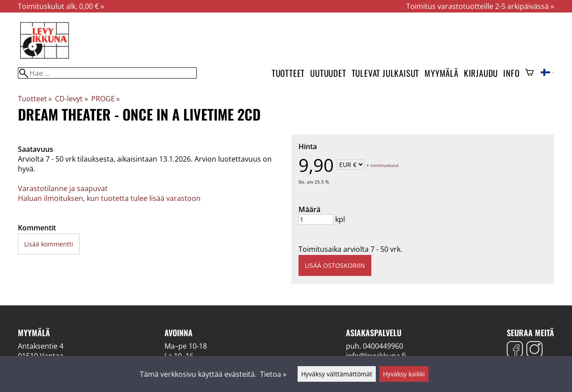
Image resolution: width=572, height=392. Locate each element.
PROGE (105, 99)
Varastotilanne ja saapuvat (63, 188)
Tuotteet (288, 73)
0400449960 (383, 346)
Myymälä (442, 73)
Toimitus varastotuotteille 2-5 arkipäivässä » (480, 6)
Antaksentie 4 (41, 346)
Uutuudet (328, 73)
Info (511, 73)
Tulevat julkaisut (386, 73)
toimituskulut (385, 165)
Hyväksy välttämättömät (337, 374)
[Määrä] (316, 219)
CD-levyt (71, 99)
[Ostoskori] (529, 73)
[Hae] (107, 73)
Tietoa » (273, 374)
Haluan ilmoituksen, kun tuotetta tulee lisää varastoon (109, 198)
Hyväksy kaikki (404, 374)
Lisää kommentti (49, 244)
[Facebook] (515, 350)
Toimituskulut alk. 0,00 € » (61, 6)
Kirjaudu (481, 73)
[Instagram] (534, 350)
